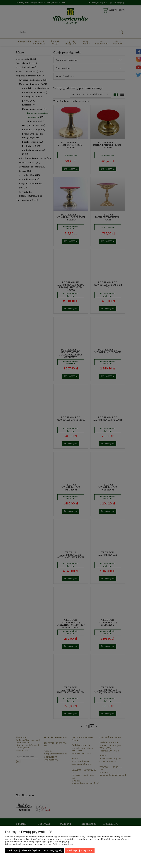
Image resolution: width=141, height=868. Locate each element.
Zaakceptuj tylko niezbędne (23, 851)
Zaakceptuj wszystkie (80, 851)
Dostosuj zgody (53, 851)
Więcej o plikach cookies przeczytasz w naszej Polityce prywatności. (40, 844)
